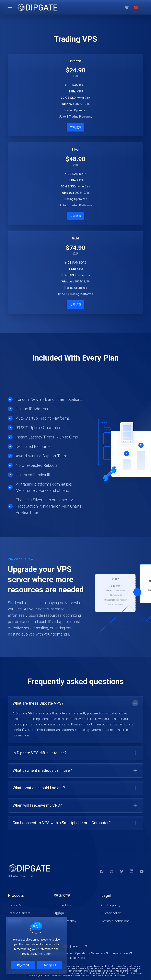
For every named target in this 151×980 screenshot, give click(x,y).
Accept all (50, 965)
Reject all (23, 965)
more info (45, 954)
